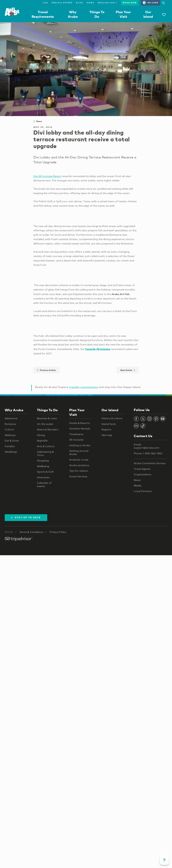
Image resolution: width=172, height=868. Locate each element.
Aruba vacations (79, 465)
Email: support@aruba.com (147, 446)
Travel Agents (142, 469)
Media (138, 486)
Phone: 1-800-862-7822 (148, 453)
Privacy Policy (58, 532)
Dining (41, 435)
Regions (106, 430)
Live (44, 3)
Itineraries (43, 477)
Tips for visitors (79, 471)
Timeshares (76, 434)
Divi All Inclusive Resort (47, 176)
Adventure (11, 418)
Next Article (128, 370)
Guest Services (78, 476)
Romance (10, 424)
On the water (45, 424)
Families (10, 446)
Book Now (130, 3)
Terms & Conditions (31, 532)
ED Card (151, 3)
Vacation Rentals (80, 429)
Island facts (109, 424)
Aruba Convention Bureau (150, 463)
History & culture (112, 418)
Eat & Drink (12, 441)
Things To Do (47, 410)
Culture (9, 430)
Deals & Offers (62, 3)
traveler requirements (84, 387)
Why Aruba (14, 410)
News (90, 3)
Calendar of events (44, 484)
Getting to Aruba (80, 445)
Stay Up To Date (26, 517)
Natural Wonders (48, 430)
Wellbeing (43, 466)
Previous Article (46, 370)
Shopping (43, 461)
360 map (107, 435)
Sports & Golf (45, 472)
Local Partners (143, 491)
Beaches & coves (47, 418)
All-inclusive (76, 440)
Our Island (110, 410)
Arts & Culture (46, 446)
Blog (80, 3)
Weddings (11, 452)
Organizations (143, 474)
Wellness (10, 435)
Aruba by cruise (79, 460)
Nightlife (42, 441)
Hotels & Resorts (79, 423)
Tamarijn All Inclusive (98, 349)
